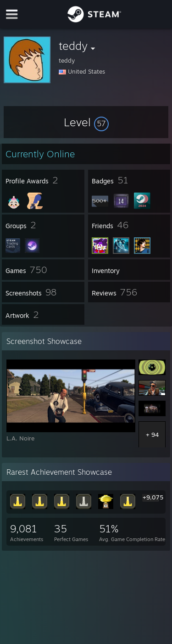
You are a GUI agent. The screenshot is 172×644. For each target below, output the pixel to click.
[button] (86, 122)
